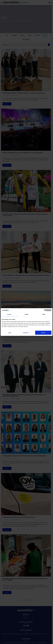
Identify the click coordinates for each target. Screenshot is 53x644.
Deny (10, 333)
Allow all (43, 333)
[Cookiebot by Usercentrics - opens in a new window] (45, 310)
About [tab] (44, 314)
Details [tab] (27, 314)
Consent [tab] (9, 314)
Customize (27, 333)
